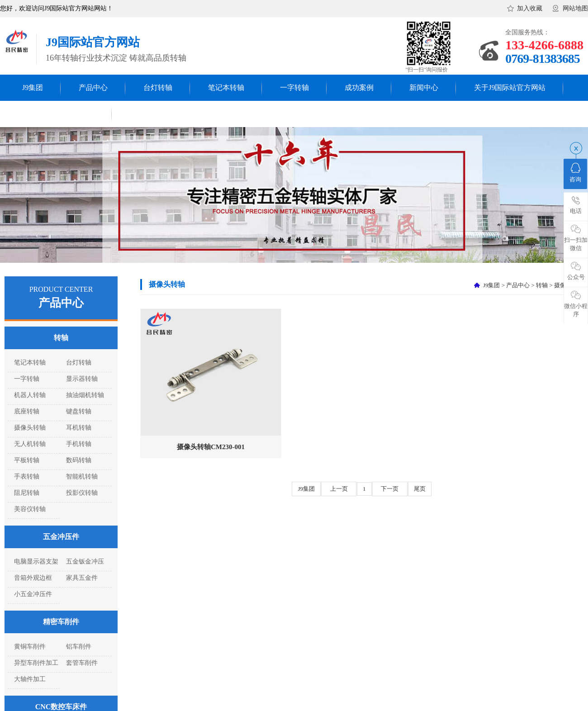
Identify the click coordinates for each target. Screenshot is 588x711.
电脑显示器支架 (36, 562)
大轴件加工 (30, 679)
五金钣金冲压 (85, 562)
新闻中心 (424, 88)
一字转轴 (294, 88)
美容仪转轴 (30, 509)
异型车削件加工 (36, 663)
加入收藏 (530, 8)
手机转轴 (79, 444)
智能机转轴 (82, 476)
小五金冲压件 (33, 594)
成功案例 (359, 88)
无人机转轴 (30, 444)
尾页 (420, 489)
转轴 (61, 338)
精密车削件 (61, 622)
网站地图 (575, 8)
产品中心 (93, 88)
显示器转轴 (82, 379)
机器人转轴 (30, 395)
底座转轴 (27, 411)
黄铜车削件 (30, 647)
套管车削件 (82, 663)
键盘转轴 (79, 411)
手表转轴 (27, 476)
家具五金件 (82, 578)
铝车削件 (79, 647)
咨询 (575, 173)
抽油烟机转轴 (85, 395)
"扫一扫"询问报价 (427, 70)
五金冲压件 (61, 537)
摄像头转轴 (30, 428)
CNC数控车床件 (61, 707)
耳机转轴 (79, 428)
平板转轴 (27, 460)
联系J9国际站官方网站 (58, 114)
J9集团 (33, 88)
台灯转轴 (158, 88)
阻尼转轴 (27, 493)
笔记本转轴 (226, 88)
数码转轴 (79, 460)
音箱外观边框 (33, 578)
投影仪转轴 (82, 493)
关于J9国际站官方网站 (510, 88)
